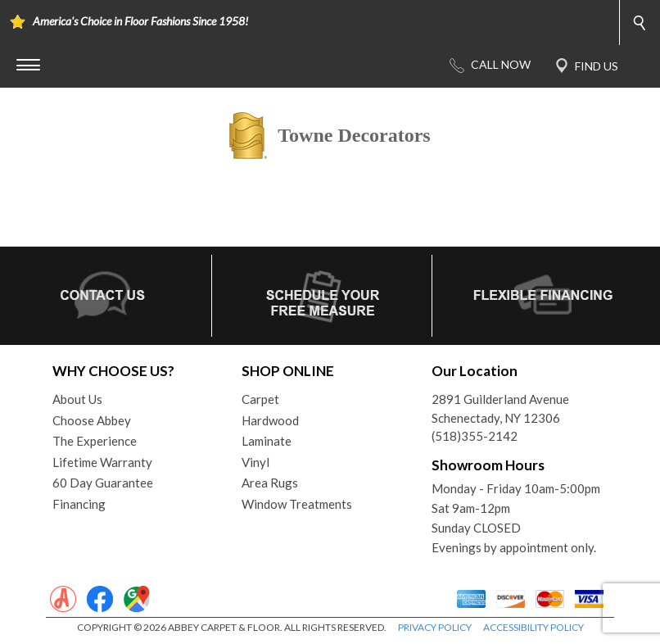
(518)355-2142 (475, 436)
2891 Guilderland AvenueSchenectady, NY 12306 (500, 408)
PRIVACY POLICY (435, 627)
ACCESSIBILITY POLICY (533, 627)
